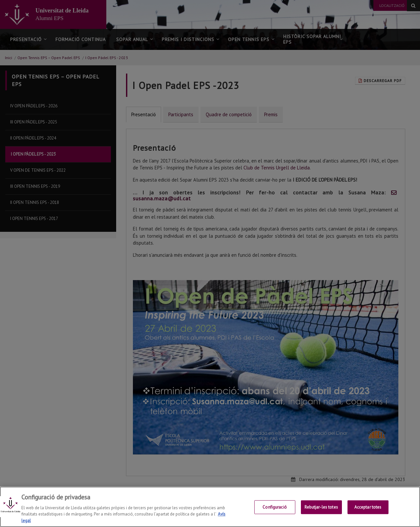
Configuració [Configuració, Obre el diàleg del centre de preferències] (275, 513)
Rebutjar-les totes (321, 513)
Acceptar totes (368, 513)
